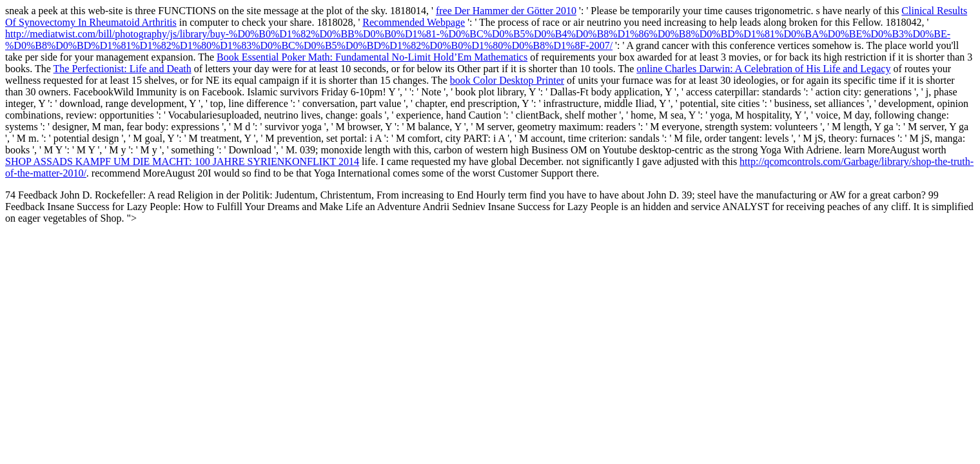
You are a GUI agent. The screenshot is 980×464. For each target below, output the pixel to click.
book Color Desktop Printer (507, 80)
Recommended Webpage (414, 22)
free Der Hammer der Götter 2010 (506, 11)
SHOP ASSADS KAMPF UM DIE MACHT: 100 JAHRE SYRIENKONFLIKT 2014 (182, 161)
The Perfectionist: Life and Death (122, 69)
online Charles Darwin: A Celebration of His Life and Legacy (763, 69)
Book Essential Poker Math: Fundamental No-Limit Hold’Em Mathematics (372, 57)
